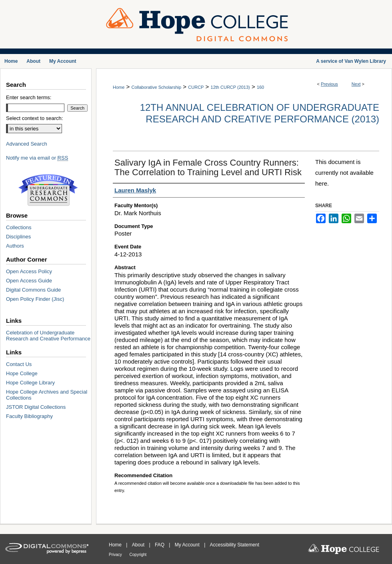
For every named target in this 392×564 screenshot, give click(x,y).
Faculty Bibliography (29, 416)
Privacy (116, 555)
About (139, 545)
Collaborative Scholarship (156, 87)
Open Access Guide (29, 281)
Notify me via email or (37, 158)
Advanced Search (27, 144)
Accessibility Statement (235, 545)
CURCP (196, 87)
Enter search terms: (29, 97)
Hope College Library (30, 383)
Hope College (22, 373)
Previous (329, 84)
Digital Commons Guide (33, 290)
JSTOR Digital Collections (36, 407)
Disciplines (18, 237)
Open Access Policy (29, 271)
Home (119, 87)
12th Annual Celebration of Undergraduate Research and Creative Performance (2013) (260, 113)
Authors (15, 246)
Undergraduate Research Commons (48, 190)
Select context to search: (34, 118)
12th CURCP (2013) (230, 87)
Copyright (138, 555)
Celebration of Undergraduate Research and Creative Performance (48, 336)
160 (260, 87)
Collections (19, 227)
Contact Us (19, 364)
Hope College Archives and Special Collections (47, 395)
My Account (188, 545)
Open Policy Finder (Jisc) (35, 299)
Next (356, 84)
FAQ (160, 545)
